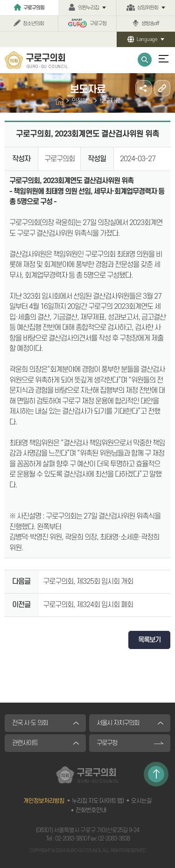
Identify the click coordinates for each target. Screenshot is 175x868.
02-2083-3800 (71, 839)
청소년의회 (33, 24)
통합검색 (145, 60)
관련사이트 (25, 743)
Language (147, 39)
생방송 (150, 24)
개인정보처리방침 (44, 801)
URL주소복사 (162, 88)
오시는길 (141, 801)
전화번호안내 (91, 810)
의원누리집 (88, 8)
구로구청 (98, 24)
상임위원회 (148, 8)
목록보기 (149, 640)
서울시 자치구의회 (118, 723)
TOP (156, 774)
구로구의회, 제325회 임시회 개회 (88, 581)
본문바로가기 (0, 0)
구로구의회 (34, 8)
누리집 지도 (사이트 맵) (98, 801)
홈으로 (59, 101)
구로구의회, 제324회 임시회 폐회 (88, 605)
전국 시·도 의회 (30, 723)
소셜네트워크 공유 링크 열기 (143, 88)
